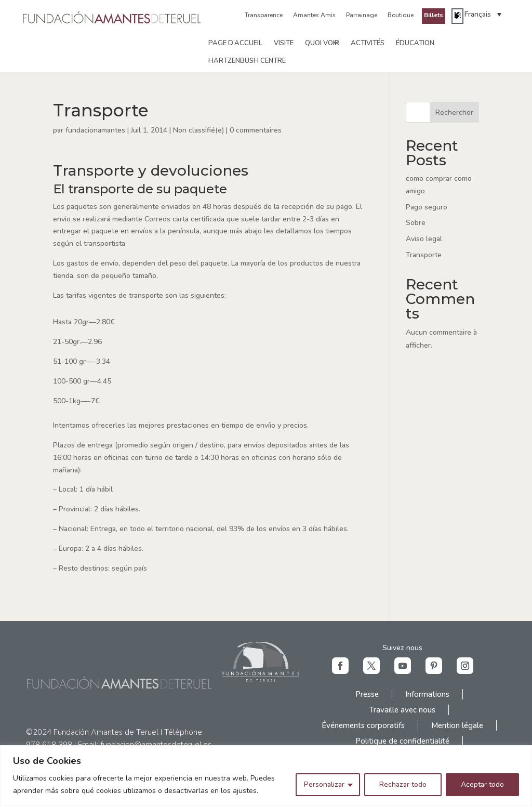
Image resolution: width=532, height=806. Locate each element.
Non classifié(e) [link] (198, 130)
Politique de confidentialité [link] (402, 741)
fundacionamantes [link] (95, 130)
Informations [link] (427, 694)
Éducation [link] (415, 43)
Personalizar (324, 784)
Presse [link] (367, 694)
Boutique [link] (401, 15)
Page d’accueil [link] (235, 43)
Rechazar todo (403, 784)
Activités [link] (368, 43)
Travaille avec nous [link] (402, 710)
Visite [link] (284, 43)
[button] (340, 666)
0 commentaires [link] (256, 130)
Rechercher (454, 113)
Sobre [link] (416, 223)
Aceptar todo (482, 784)
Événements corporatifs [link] (363, 725)
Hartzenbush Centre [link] (247, 61)
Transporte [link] (424, 255)
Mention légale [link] (457, 725)
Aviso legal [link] (424, 239)
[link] (112, 23)
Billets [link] (434, 15)
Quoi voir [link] (322, 43)
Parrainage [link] (362, 15)
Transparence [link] (264, 15)
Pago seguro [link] (427, 207)
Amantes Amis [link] (314, 15)
